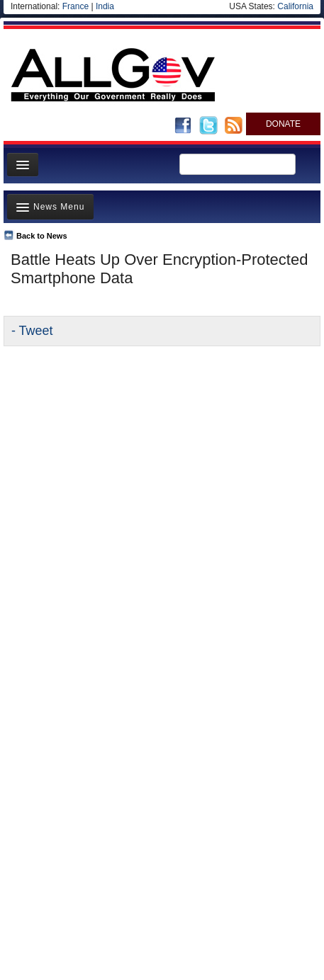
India (105, 6)
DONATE (283, 124)
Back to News (42, 236)
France (76, 6)
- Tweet (32, 331)
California (295, 6)
